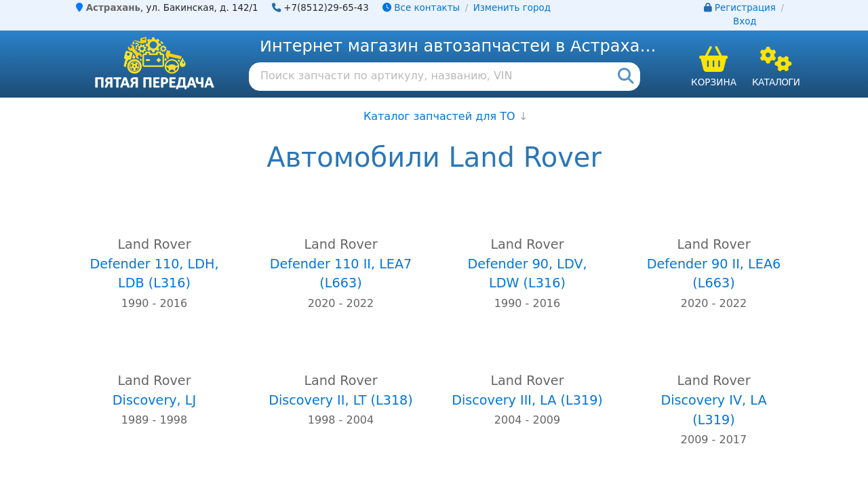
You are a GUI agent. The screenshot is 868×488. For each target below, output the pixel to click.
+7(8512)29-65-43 (326, 8)
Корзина (714, 82)
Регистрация (745, 8)
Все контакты (421, 8)
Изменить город (512, 8)
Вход (745, 21)
